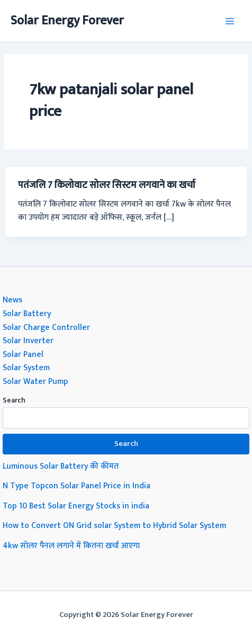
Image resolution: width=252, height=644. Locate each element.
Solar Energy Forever (67, 21)
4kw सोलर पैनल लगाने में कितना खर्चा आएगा (71, 545)
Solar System (26, 368)
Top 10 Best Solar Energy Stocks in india (76, 506)
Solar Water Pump (35, 381)
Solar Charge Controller (46, 327)
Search (14, 400)
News (12, 300)
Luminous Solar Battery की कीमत (61, 466)
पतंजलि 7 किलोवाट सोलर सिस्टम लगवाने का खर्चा (107, 185)
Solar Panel (23, 354)
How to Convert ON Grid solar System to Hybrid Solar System (114, 525)
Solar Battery (27, 314)
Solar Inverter (28, 341)
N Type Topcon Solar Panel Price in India (76, 486)
